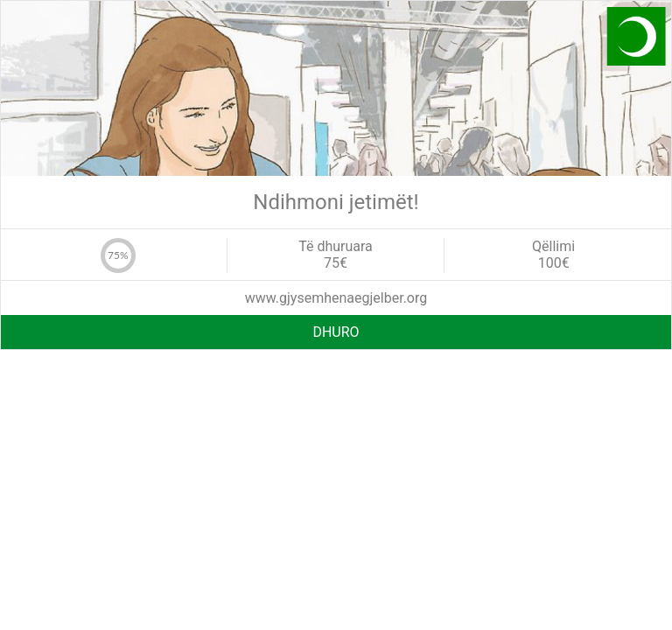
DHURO (336, 332)
